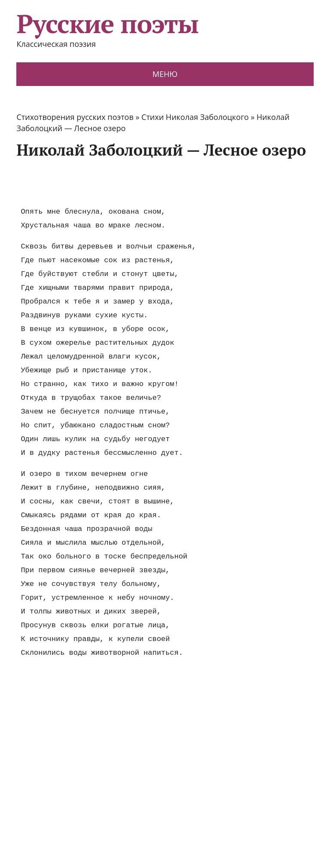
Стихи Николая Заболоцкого (195, 117)
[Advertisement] (173, 182)
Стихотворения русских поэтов (75, 117)
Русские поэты (107, 24)
